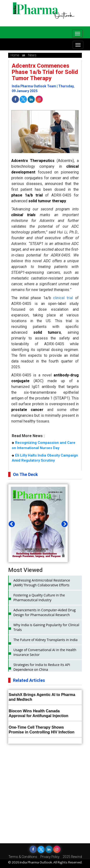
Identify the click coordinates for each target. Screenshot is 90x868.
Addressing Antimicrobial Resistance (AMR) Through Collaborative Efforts (42, 583)
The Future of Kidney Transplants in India (45, 640)
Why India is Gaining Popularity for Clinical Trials (46, 627)
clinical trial (63, 298)
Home (15, 55)
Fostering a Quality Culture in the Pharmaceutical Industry (39, 597)
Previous (11, 523)
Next (63, 523)
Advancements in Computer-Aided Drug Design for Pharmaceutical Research (45, 612)
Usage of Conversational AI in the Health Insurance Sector (45, 652)
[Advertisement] (45, 794)
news (32, 55)
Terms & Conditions (23, 857)
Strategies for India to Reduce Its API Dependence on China (42, 667)
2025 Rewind (72, 857)
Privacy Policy (50, 857)
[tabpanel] (38, 532)
